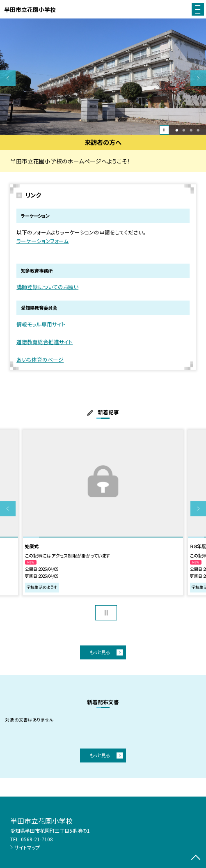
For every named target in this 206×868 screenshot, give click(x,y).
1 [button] (177, 130)
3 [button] (191, 130)
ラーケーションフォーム (42, 241)
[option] (103, 76)
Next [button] (198, 78)
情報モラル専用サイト (41, 324)
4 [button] (198, 130)
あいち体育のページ (40, 359)
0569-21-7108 (37, 839)
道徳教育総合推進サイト (45, 342)
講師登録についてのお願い (47, 287)
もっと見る (100, 652)
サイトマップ (27, 847)
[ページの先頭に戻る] (196, 858)
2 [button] (184, 130)
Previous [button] (8, 78)
